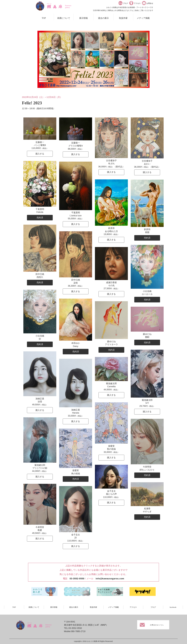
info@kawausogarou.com (110, 579)
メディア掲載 (143, 18)
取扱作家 (123, 18)
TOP (44, 18)
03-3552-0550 (77, 579)
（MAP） (104, 625)
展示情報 (83, 18)
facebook (173, 607)
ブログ (153, 607)
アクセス (133, 607)
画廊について (64, 18)
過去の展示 (103, 18)
